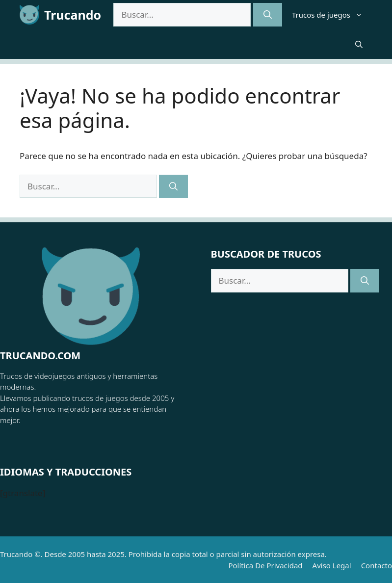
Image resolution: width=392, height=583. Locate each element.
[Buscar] (268, 15)
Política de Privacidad (265, 565)
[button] (359, 44)
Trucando (73, 15)
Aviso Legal (332, 565)
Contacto (377, 565)
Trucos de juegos (332, 15)
